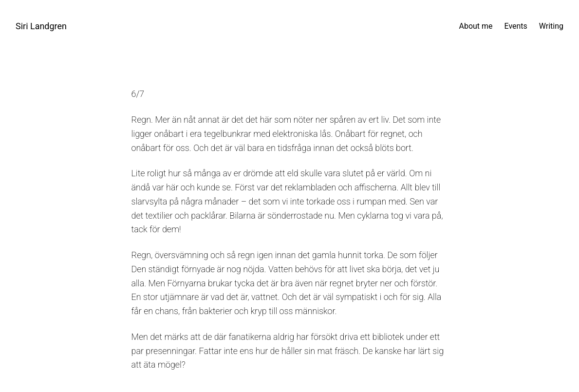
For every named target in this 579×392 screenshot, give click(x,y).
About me (476, 26)
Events (516, 26)
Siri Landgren (41, 26)
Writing (551, 26)
